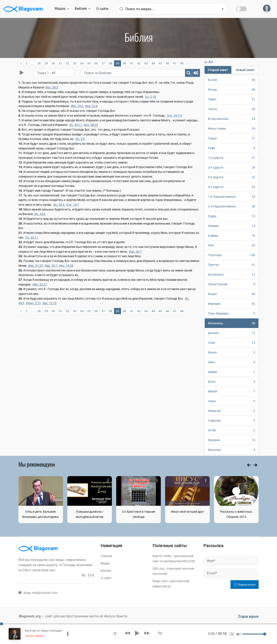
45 (160, 63)
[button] (115, 633)
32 (68, 63)
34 (82, 63)
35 (89, 63)
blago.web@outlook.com (38, 593)
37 (103, 63)
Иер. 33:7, (51, 266)
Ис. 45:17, (76, 125)
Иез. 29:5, (77, 106)
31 (60, 63)
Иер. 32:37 (40, 284)
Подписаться (245, 585)
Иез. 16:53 (66, 266)
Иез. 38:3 (52, 87)
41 (132, 63)
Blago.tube (160, 581)
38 (110, 63)
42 (139, 63)
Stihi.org (158, 569)
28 (39, 63)
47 (175, 63)
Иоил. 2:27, (34, 303)
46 (167, 63)
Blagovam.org (30, 616)
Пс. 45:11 (32, 238)
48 (182, 63)
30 (53, 63)
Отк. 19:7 (73, 205)
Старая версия (248, 616)
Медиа (62, 9)
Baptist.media (162, 556)
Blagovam (23, 9)
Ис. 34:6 (40, 214)
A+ (211, 62)
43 (146, 63)
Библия (83, 9)
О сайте (102, 9)
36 (96, 63)
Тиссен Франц (35, 636)
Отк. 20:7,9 (174, 116)
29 (46, 63)
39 (118, 63)
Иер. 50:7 (135, 252)
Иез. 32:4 (91, 106)
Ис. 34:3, (59, 205)
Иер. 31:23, (36, 266)
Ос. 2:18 (151, 97)
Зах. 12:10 (49, 303)
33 (75, 63)
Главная (106, 556)
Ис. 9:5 (80, 139)
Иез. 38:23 (91, 125)
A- (206, 62)
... (32, 63)
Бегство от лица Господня (43, 631)
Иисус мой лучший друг (188, 512)
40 (125, 63)
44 (153, 63)
